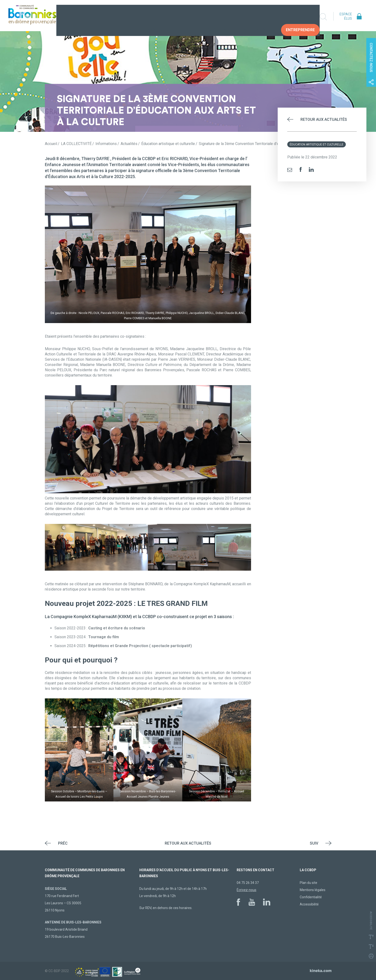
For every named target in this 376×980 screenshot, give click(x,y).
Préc (63, 843)
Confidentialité (311, 897)
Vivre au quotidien (165, 17)
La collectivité (121, 17)
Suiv (314, 843)
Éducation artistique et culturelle (317, 145)
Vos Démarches (259, 17)
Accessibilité (309, 904)
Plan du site (308, 883)
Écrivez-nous (247, 890)
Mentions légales (313, 890)
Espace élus (346, 16)
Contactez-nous (371, 58)
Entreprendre (300, 17)
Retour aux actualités (324, 119)
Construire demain (214, 17)
